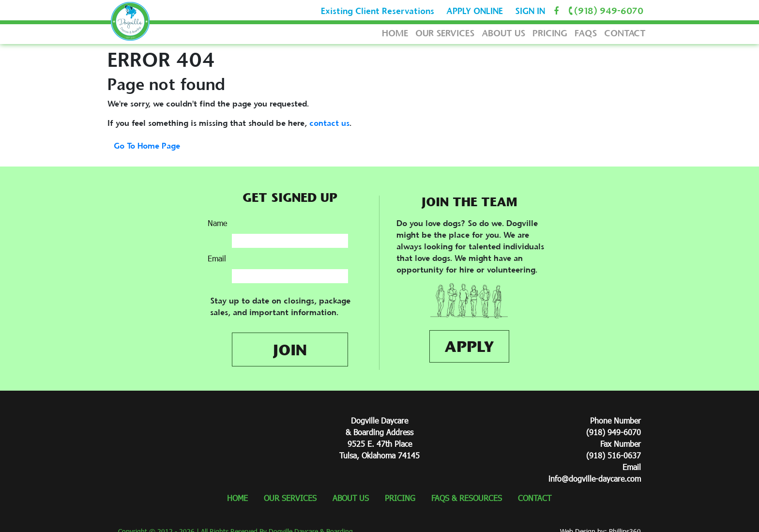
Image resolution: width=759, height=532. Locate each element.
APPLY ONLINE (475, 11)
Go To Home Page (147, 146)
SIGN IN (530, 11)
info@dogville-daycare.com (595, 479)
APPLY (469, 346)
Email (217, 258)
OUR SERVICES (445, 33)
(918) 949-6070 (604, 11)
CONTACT (625, 33)
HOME (395, 33)
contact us (329, 123)
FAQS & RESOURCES (467, 498)
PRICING (550, 33)
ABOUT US (503, 33)
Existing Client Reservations (378, 11)
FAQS (586, 33)
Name (217, 223)
